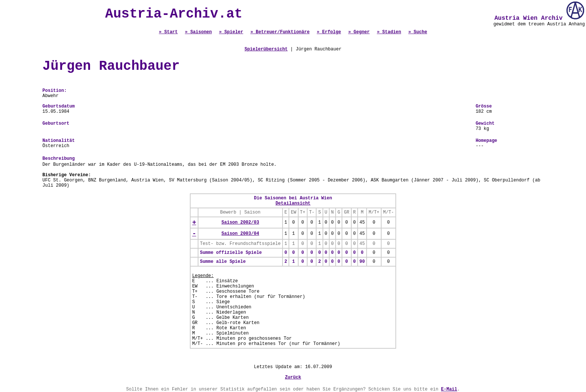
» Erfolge (329, 32)
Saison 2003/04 (240, 234)
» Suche (417, 32)
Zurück (293, 377)
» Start (168, 32)
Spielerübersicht (266, 49)
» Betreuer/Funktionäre (280, 32)
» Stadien (389, 32)
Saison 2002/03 (240, 223)
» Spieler (231, 32)
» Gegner (359, 32)
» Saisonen (198, 32)
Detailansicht (293, 203)
